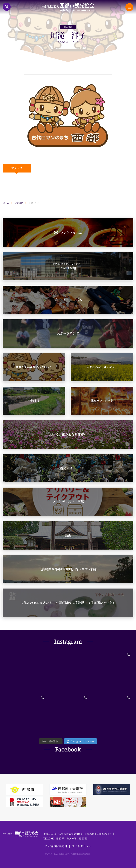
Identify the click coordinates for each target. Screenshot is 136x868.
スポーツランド (68, 333)
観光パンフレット (102, 401)
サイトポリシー (82, 846)
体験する (34, 401)
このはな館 (68, 266)
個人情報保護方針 (56, 846)
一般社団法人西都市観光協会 (68, 7)
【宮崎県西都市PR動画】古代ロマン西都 (68, 569)
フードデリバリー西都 (68, 502)
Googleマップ (105, 834)
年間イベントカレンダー (102, 367)
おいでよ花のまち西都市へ (68, 434)
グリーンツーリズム (68, 300)
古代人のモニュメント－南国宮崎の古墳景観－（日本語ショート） (68, 603)
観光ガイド (68, 468)
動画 (68, 535)
